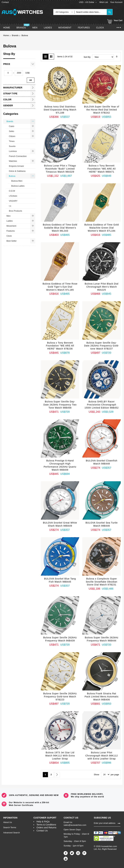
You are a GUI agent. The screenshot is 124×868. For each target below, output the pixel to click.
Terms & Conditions (46, 825)
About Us (8, 822)
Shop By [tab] (9, 54)
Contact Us (42, 831)
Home (6, 35)
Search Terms (10, 827)
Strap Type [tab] (10, 94)
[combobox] (91, 12)
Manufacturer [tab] (13, 88)
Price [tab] (7, 64)
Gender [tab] (8, 105)
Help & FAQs (43, 822)
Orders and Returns (46, 828)
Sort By (87, 57)
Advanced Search (12, 833)
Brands (15, 35)
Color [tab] (7, 100)
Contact (5, 2)
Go (31, 80)
